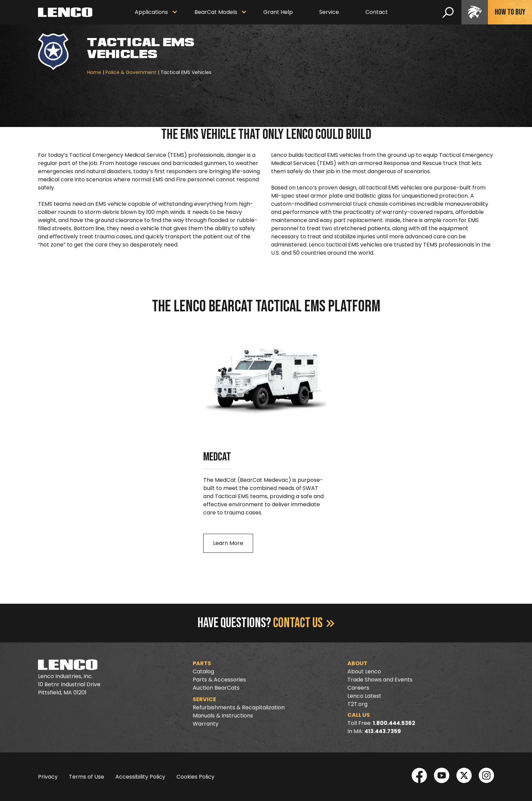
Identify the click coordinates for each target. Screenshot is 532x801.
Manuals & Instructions (223, 716)
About (357, 663)
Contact (377, 12)
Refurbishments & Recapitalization (239, 707)
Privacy (48, 777)
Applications (151, 12)
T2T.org (357, 704)
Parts (202, 663)
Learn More (228, 543)
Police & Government (131, 72)
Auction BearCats (216, 688)
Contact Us (304, 623)
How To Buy (510, 12)
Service (329, 12)
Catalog (203, 671)
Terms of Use (87, 777)
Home (94, 72)
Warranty (206, 724)
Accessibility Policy (140, 777)
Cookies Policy (195, 777)
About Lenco (364, 671)
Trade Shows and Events (380, 680)
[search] (448, 12)
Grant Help (278, 12)
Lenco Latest (364, 696)
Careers (358, 688)
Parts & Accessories (219, 680)
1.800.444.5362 (394, 723)
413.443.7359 (383, 731)
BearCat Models (216, 12)
